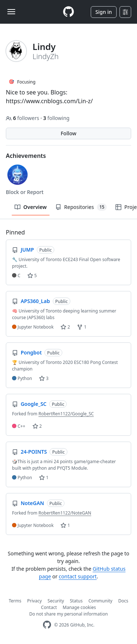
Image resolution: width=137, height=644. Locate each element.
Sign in (104, 12)
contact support (78, 576)
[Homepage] (68, 12)
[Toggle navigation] (11, 12)
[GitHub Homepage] (47, 625)
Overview (31, 207)
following (56, 118)
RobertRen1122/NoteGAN (65, 513)
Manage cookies (79, 607)
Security (56, 601)
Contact (49, 607)
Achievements (26, 156)
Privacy (35, 601)
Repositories (81, 207)
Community (101, 601)
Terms (15, 601)
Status (76, 601)
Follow (68, 133)
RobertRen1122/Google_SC (66, 414)
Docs (123, 601)
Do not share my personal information (68, 614)
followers (23, 118)
